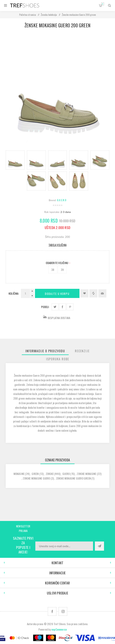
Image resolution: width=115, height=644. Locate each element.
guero (66, 474)
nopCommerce (59, 629)
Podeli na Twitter (55, 307)
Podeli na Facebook (63, 307)
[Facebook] (52, 611)
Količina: (14, 293)
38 (53, 270)
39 (62, 270)
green (35, 474)
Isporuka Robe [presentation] (58, 359)
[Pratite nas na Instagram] (63, 611)
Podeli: (45, 307)
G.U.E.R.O (62, 200)
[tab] (45, 351)
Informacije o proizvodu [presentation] (45, 351)
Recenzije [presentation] (82, 351)
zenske (50, 474)
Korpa (103, 4)
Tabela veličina (57, 245)
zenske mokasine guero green (73, 478)
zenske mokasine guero (36, 478)
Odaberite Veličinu (57, 263)
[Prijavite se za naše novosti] (64, 546)
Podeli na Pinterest (70, 307)
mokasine (19, 474)
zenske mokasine (86, 474)
